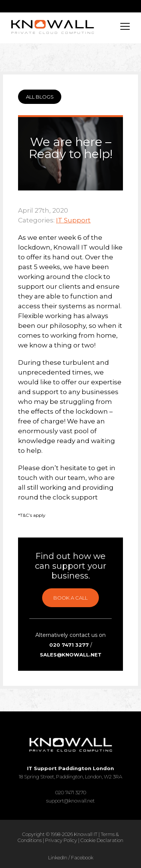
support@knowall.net (70, 801)
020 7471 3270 (71, 792)
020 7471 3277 (69, 645)
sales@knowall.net (71, 655)
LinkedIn (58, 857)
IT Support (73, 220)
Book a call (70, 598)
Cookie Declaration (102, 840)
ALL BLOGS (40, 97)
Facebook (82, 857)
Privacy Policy (61, 840)
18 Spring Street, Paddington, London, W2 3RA (70, 772)
